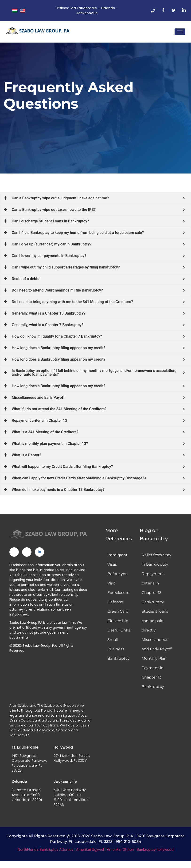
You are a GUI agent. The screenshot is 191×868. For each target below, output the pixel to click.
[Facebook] (163, 11)
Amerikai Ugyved (90, 852)
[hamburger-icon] (180, 32)
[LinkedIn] (184, 11)
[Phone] (153, 11)
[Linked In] (39, 554)
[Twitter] (174, 11)
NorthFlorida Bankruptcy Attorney (45, 852)
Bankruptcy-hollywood (155, 852)
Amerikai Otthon (120, 852)
